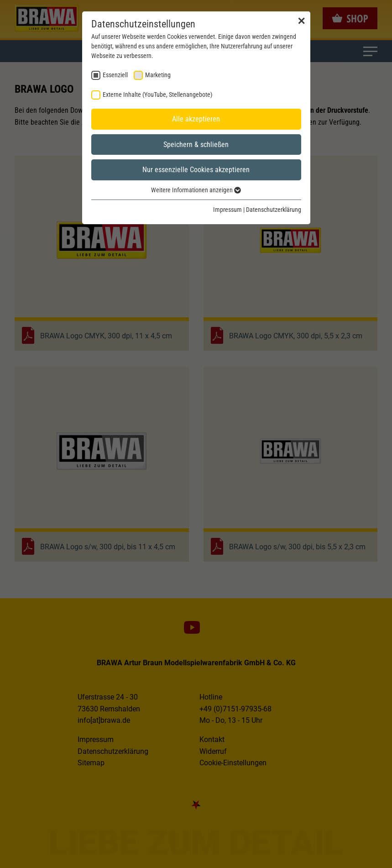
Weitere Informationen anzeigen (196, 190)
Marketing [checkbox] (158, 75)
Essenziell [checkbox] (115, 75)
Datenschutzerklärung (274, 210)
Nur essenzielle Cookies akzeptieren (196, 170)
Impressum (227, 210)
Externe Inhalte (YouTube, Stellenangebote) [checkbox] (157, 95)
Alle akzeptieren (196, 119)
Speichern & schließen (196, 145)
